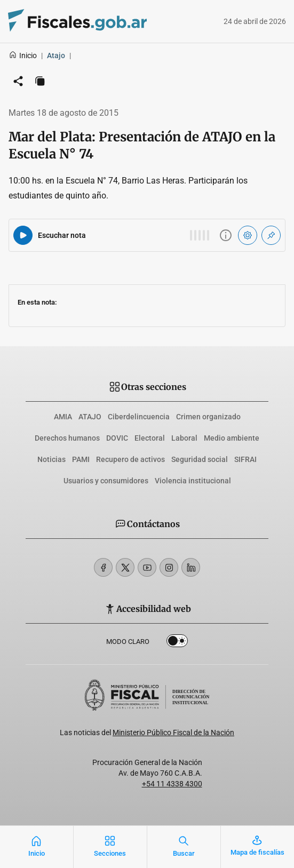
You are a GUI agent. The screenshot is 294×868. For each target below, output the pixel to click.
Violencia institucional (193, 481)
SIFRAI (245, 459)
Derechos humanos (67, 438)
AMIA (63, 417)
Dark (177, 643)
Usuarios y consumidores (106, 481)
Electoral (150, 438)
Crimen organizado (208, 417)
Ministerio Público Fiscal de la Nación (173, 732)
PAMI (81, 459)
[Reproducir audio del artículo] (23, 235)
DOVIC (117, 438)
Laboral (184, 438)
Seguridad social (200, 459)
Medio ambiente (232, 438)
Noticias (51, 459)
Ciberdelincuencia (139, 417)
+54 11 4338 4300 (172, 784)
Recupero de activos (130, 459)
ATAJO (90, 417)
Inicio (23, 55)
